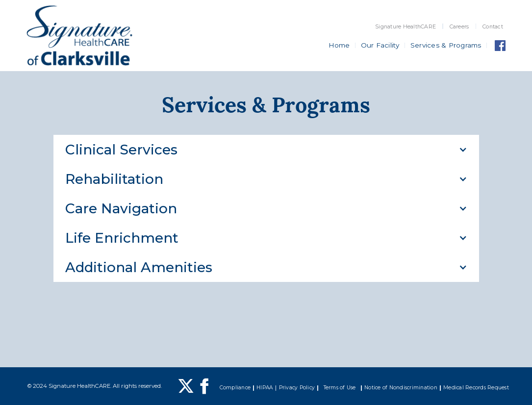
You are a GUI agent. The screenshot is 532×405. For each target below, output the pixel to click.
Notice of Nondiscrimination (401, 388)
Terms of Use (340, 388)
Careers (459, 26)
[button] (266, 150)
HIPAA (265, 388)
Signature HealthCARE (405, 26)
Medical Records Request (476, 388)
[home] (79, 36)
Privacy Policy (297, 388)
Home (339, 45)
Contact (493, 26)
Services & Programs (446, 45)
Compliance (235, 388)
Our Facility (380, 45)
